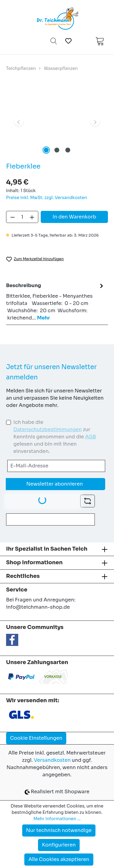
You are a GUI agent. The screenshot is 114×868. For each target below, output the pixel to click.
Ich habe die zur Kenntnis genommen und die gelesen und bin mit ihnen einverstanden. (55, 437)
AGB (91, 437)
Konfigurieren (59, 845)
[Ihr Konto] (84, 41)
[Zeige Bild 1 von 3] (46, 150)
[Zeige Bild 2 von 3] (57, 150)
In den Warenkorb (74, 217)
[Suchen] (54, 41)
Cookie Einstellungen (36, 738)
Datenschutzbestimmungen (48, 429)
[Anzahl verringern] (12, 217)
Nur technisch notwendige (59, 830)
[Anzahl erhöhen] (32, 217)
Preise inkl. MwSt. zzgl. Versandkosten (47, 198)
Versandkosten (52, 760)
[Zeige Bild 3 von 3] (68, 150)
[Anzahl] (22, 217)
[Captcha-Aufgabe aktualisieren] (88, 501)
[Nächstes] (95, 121)
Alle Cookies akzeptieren (59, 859)
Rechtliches (23, 576)
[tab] (55, 301)
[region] (57, 121)
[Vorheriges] (19, 121)
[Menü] (15, 41)
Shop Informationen (34, 562)
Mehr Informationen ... (57, 819)
